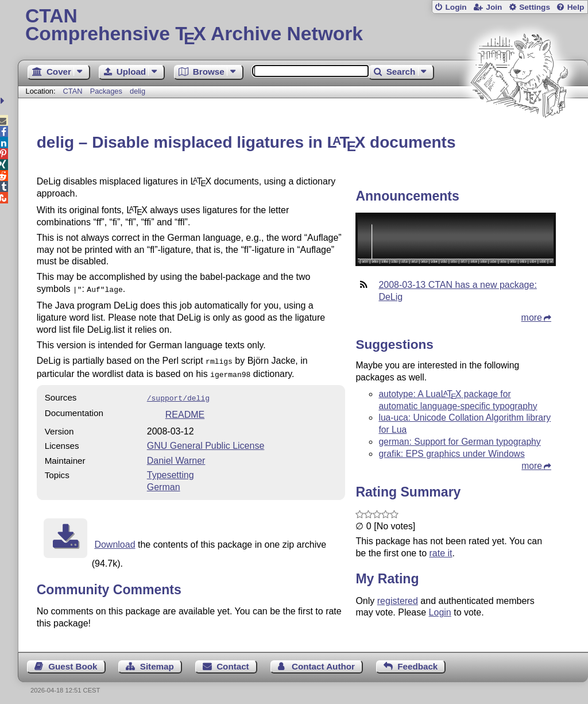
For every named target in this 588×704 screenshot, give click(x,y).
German (164, 482)
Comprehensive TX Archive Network (303, 26)
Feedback (417, 662)
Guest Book (73, 662)
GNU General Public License (206, 441)
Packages (107, 91)
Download (115, 540)
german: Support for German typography (459, 442)
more (532, 318)
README (185, 410)
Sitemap (157, 662)
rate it (440, 553)
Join (494, 7)
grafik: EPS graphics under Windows (451, 454)
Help (576, 7)
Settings (535, 7)
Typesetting (171, 470)
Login (456, 7)
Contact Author (323, 662)
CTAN (73, 91)
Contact (233, 662)
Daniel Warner (176, 456)
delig (138, 91)
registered (398, 601)
